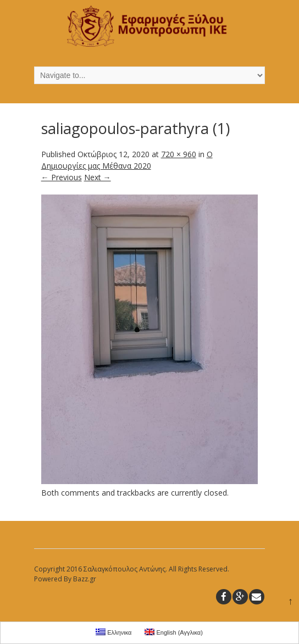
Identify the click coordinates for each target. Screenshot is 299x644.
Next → (98, 177)
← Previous (62, 177)
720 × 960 (179, 154)
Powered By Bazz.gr (65, 579)
